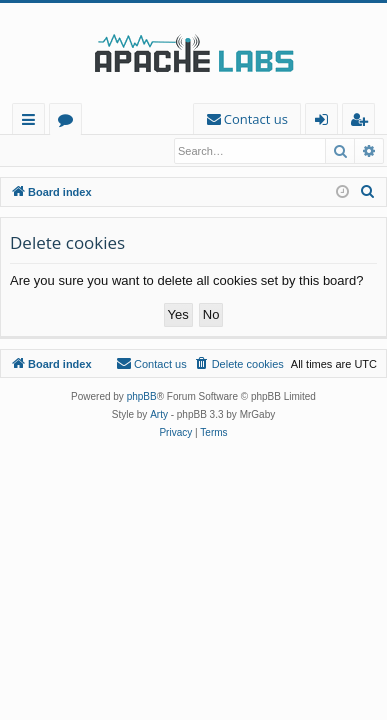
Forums (69, 122)
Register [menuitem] (363, 122)
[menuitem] (247, 119)
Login (37, 151)
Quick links (32, 122)
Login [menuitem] (325, 122)
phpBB (142, 397)
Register (104, 151)
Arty (159, 415)
